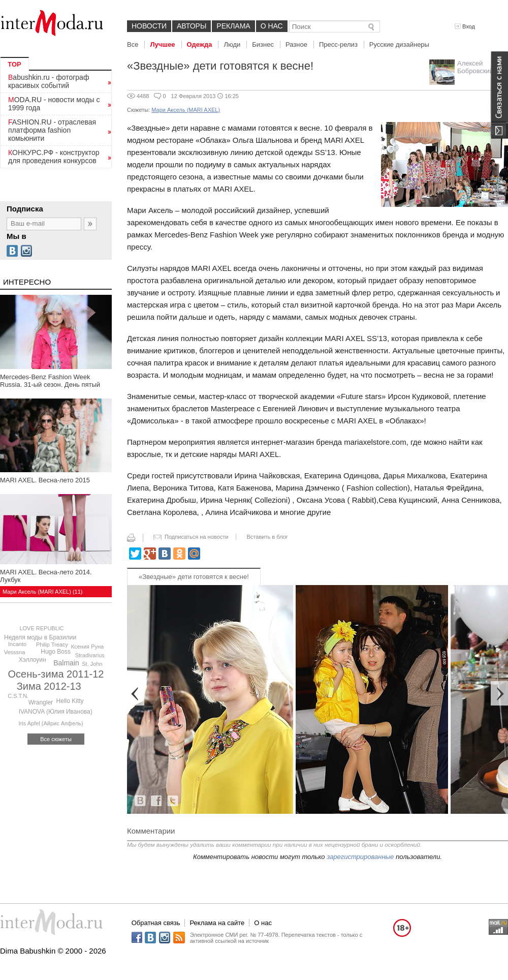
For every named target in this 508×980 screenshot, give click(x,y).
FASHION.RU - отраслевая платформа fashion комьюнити (52, 130)
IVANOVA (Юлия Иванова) (56, 712)
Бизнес (263, 44)
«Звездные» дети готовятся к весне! (194, 577)
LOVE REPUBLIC (41, 628)
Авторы (192, 26)
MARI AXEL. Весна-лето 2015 (45, 480)
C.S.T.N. (18, 696)
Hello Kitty (70, 701)
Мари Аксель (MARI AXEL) (186, 110)
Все (133, 44)
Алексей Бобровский (475, 67)
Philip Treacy (52, 645)
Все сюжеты (56, 739)
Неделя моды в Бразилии (40, 637)
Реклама (233, 26)
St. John (92, 664)
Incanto (17, 644)
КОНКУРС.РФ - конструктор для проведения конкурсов (54, 157)
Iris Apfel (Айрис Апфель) (51, 723)
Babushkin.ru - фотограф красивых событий (49, 81)
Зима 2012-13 (49, 686)
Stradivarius (90, 655)
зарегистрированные (360, 857)
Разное (296, 44)
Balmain (66, 663)
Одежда (200, 44)
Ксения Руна (87, 647)
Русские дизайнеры (399, 44)
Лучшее (162, 44)
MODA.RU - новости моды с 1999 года (54, 104)
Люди (232, 44)
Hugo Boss (56, 652)
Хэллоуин (33, 660)
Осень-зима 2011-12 (56, 674)
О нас (272, 26)
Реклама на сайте (217, 923)
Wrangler (41, 702)
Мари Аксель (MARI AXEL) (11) (42, 592)
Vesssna (15, 652)
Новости (149, 26)
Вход (465, 26)
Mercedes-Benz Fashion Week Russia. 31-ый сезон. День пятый (50, 381)
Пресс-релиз (338, 44)
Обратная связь (156, 923)
